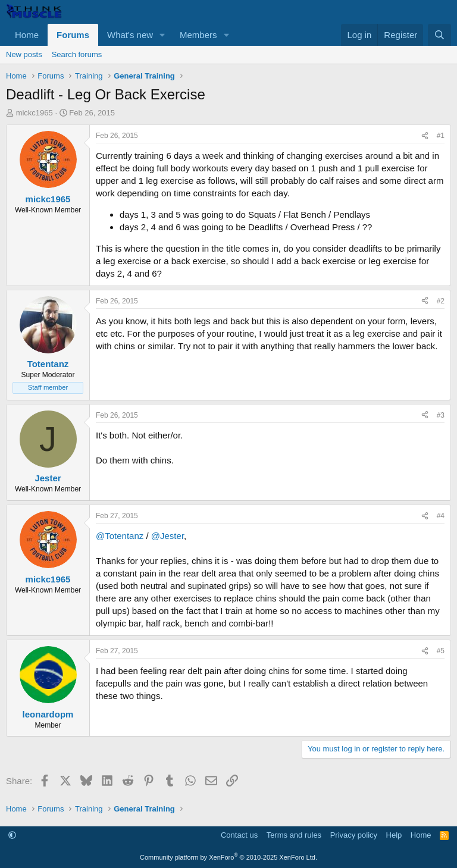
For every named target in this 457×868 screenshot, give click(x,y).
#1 (441, 136)
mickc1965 (35, 113)
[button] (162, 35)
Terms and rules (294, 835)
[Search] (439, 35)
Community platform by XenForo (228, 857)
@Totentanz (120, 536)
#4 (441, 516)
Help (394, 835)
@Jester (168, 536)
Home (27, 35)
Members (198, 35)
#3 (441, 415)
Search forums (77, 54)
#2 (441, 301)
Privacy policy (354, 835)
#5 (441, 651)
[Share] (425, 136)
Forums (73, 35)
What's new (130, 35)
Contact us (239, 835)
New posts (24, 54)
